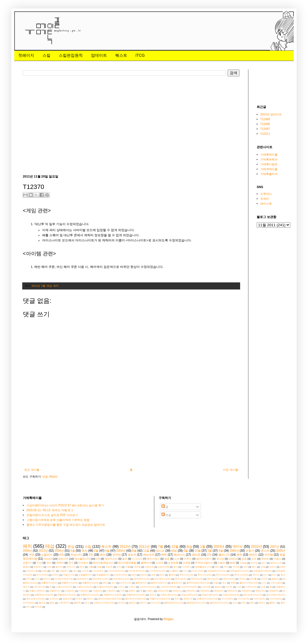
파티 (246, 567)
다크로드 (83, 563)
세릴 (99, 567)
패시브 (160, 551)
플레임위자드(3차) (219, 603)
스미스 (121, 587)
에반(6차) (246, 591)
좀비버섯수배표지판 (135, 599)
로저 (162, 575)
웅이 (176, 567)
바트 (49, 567)
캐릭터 (60, 563)
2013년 (43, 551)
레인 (134, 575)
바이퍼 (264, 579)
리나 (266, 575)
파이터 (121, 603)
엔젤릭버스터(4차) (136, 595)
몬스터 (265, 551)
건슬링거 (64, 571)
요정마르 (149, 567)
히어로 (38, 607)
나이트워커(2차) (137, 571)
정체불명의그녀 (203, 567)
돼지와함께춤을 (127, 563)
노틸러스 (47, 555)
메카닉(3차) (213, 579)
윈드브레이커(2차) (276, 595)
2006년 (234, 551)
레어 (103, 555)
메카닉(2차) (197, 579)
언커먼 (117, 555)
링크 (283, 575)
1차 (98, 559)
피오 (235, 603)
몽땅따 (26, 567)
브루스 (188, 559)
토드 (87, 603)
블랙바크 (146, 563)
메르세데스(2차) (121, 579)
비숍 (216, 583)
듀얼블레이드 (103, 575)
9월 (221, 551)
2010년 (257, 547)
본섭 (71, 547)
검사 (75, 571)
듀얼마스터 (69, 575)
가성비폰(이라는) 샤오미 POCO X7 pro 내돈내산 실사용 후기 (65, 505)
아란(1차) (70, 591)
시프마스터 (251, 587)
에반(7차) (260, 591)
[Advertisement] (90, 125)
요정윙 (187, 563)
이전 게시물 (231, 470)
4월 (73, 551)
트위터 (265, 199)
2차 (209, 555)
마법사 (277, 559)
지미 (226, 567)
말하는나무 (276, 563)
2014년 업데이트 (271, 114)
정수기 (90, 599)
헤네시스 (179, 555)
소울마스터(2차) (85, 587)
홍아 (283, 603)
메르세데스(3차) (142, 579)
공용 (244, 559)
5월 (108, 551)
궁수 (71, 563)
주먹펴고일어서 (204, 563)
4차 (62, 555)
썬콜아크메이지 (37, 591)
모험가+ (27, 563)
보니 (114, 583)
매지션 (47, 579)
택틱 (164, 555)
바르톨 (253, 579)
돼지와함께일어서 (103, 563)
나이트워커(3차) (157, 571)
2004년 (121, 551)
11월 (146, 551)
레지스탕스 (153, 559)
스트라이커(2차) (169, 587)
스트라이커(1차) (148, 587)
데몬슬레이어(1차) (217, 571)
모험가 (250, 551)
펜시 (254, 567)
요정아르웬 (163, 567)
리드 (274, 575)
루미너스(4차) (241, 575)
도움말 (243, 563)
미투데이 (266, 194)
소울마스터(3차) (105, 587)
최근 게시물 (32, 470)
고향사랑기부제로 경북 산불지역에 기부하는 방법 (58, 520)
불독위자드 (177, 583)
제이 (217, 567)
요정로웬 (173, 563)
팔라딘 (133, 603)
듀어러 (55, 575)
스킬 (46, 55)
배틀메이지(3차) (70, 583)
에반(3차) (205, 591)
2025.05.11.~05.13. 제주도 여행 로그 (50, 510)
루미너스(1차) (187, 575)
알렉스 (132, 591)
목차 (84, 551)
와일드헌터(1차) (169, 595)
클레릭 (77, 603)
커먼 (32, 555)
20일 (44, 571)
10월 (198, 551)
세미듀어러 (40, 587)
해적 (239, 555)
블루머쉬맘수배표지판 (198, 583)
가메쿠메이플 (269, 169)
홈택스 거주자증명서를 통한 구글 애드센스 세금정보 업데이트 (66, 525)
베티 (105, 583)
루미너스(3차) (223, 575)
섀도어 (26, 587)
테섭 (49, 286)
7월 (161, 547)
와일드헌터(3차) (210, 595)
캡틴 (52, 603)
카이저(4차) (29, 603)
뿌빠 (233, 583)
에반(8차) (274, 591)
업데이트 (99, 55)
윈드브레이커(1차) (253, 595)
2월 (43, 286)
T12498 (265, 124)
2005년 (281, 551)
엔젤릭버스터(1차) (67, 595)
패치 (56, 286)
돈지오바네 (42, 575)
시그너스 (137, 559)
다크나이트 (198, 571)
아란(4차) (111, 591)
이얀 (39, 563)
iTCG (140, 55)
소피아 (160, 563)
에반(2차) (191, 591)
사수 (264, 583)
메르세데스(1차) (101, 579)
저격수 (79, 599)
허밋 (244, 603)
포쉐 (263, 567)
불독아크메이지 (159, 583)
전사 (49, 563)
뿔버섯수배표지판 (248, 583)
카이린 (236, 567)
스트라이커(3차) (189, 587)
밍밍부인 (38, 567)
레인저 (144, 575)
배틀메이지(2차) (49, 583)
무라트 (242, 579)
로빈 (153, 575)
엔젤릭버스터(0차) (44, 595)
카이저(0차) (227, 599)
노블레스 (175, 571)
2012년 (125, 547)
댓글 (166, 515)
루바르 (265, 559)
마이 (37, 579)
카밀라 (221, 563)
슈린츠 (109, 567)
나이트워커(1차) (116, 571)
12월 (175, 547)
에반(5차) (232, 591)
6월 (186, 551)
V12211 (265, 134)
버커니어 (71, 567)
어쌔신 (150, 591)
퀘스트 (121, 55)
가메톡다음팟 (269, 164)
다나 (185, 571)
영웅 (167, 559)
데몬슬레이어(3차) (263, 571)
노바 (177, 559)
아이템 (269, 555)
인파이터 (54, 599)
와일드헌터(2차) (189, 595)
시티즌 (229, 587)
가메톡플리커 (269, 174)
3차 (91, 555)
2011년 (36, 286)
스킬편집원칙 (71, 55)
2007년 (275, 547)
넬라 (125, 559)
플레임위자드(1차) (174, 603)
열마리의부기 (204, 559)
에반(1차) (177, 591)
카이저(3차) (276, 599)
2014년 (48, 559)
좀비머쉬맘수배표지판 (110, 599)
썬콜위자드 (55, 591)
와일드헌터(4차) (231, 595)
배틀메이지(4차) (90, 583)
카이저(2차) (260, 599)
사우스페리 (276, 583)
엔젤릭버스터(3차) (113, 595)
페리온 (196, 555)
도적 (254, 559)
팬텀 (174, 551)
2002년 (233, 559)
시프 (239, 587)
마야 (29, 579)
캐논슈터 (149, 555)
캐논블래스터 (82, 559)
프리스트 (155, 603)
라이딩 (254, 563)
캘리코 (42, 603)
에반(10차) (163, 591)
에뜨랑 (137, 567)
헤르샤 (262, 603)
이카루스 (187, 567)
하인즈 (273, 567)
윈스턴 (220, 559)
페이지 (143, 603)
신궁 (263, 587)
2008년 (59, 551)
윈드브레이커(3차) (36, 599)
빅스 (224, 583)
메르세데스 (83, 579)
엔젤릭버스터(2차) (90, 595)
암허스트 (63, 559)
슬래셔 (218, 587)
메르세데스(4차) (163, 579)
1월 (203, 547)
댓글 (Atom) (50, 477)
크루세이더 (64, 603)
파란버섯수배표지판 (104, 603)
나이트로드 (98, 571)
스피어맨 (206, 587)
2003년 (219, 547)
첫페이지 (26, 55)
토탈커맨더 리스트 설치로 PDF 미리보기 (52, 515)
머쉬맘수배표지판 (64, 579)
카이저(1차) (244, 599)
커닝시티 (76, 555)
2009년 (27, 551)
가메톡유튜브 (269, 159)
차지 (177, 599)
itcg (189, 547)
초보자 (132, 555)
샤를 (91, 567)
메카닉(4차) (229, 579)
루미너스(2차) (205, 575)
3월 (210, 551)
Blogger (169, 619)
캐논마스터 (111, 559)
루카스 (256, 575)
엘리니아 (224, 555)
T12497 (265, 129)
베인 (82, 567)
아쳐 (123, 591)
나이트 (85, 571)
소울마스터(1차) (64, 587)
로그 (264, 563)
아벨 (127, 567)
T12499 (265, 119)
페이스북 (266, 204)
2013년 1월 (32, 571)
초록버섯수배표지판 (207, 599)
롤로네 (172, 575)
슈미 (119, 567)
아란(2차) (84, 591)
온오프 (153, 595)
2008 (283, 567)
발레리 (275, 579)
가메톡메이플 (269, 155)
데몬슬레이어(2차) (240, 571)
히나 (29, 607)
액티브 (238, 547)
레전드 (253, 555)
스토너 (132, 587)
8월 (134, 551)
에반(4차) (219, 591)
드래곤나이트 (121, 575)
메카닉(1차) (181, 579)
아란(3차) (98, 591)
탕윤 (232, 563)
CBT (53, 571)
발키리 (59, 567)
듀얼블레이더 (85, 575)
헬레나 (273, 603)
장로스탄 (67, 599)
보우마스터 (126, 583)
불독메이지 (141, 583)
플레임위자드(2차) (196, 603)
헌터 (252, 603)
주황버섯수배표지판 (160, 599)
